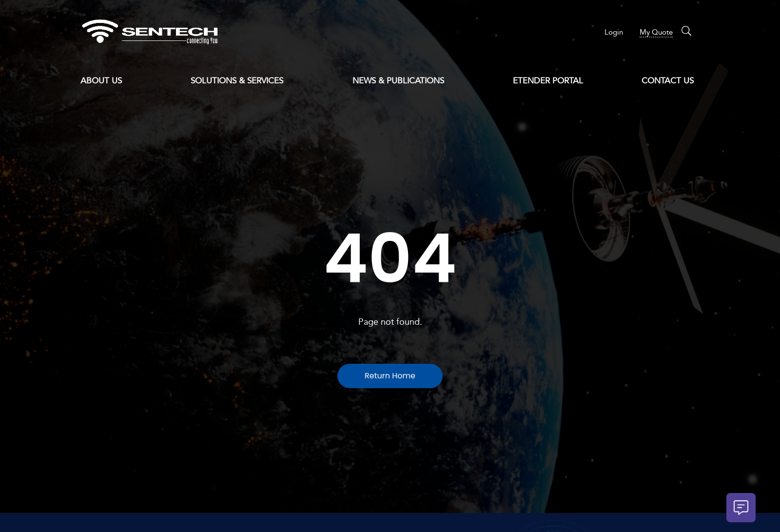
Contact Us (668, 81)
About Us (106, 81)
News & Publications (403, 81)
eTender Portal (548, 81)
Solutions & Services (242, 81)
